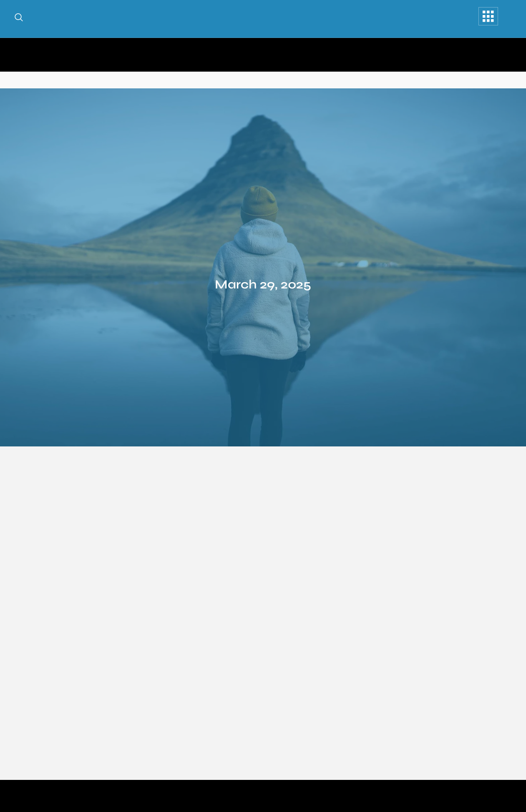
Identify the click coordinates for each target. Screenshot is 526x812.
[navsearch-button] (19, 19)
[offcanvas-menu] (488, 16)
